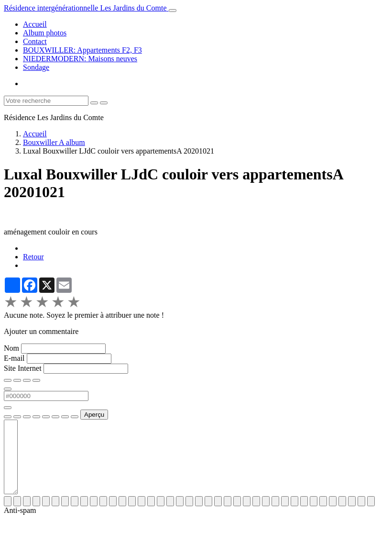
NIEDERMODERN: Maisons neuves (80, 59)
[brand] (86, 8)
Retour (33, 257)
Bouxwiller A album (54, 142)
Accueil (35, 24)
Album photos (45, 33)
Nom (11, 348)
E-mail (14, 358)
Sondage (36, 67)
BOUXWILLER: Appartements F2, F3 (82, 50)
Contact (35, 41)
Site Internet (23, 368)
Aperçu (94, 415)
